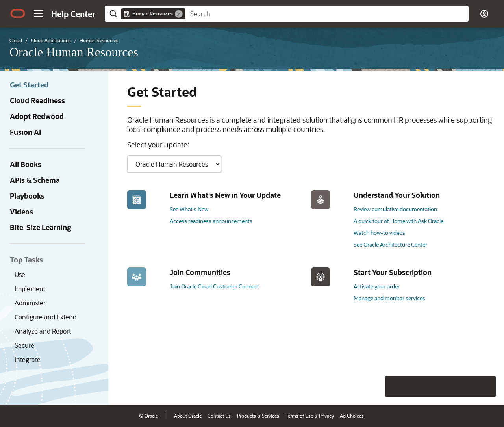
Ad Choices (352, 416)
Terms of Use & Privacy (310, 416)
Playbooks (27, 196)
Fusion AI (25, 132)
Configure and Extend (45, 317)
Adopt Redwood (37, 116)
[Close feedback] (376, 386)
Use (20, 274)
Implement (30, 289)
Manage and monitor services (389, 298)
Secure (24, 345)
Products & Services (258, 416)
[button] (39, 13)
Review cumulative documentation (395, 209)
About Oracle (188, 416)
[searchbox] (327, 14)
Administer (30, 303)
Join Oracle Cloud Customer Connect (214, 286)
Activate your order (377, 286)
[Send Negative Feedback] (465, 386)
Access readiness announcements (211, 221)
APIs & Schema (35, 180)
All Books (26, 164)
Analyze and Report (43, 331)
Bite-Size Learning (41, 227)
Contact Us (219, 416)
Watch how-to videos (379, 233)
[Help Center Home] (73, 14)
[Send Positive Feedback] (486, 386)
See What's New (189, 209)
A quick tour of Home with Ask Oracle (398, 221)
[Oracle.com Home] (18, 13)
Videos (21, 212)
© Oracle (148, 416)
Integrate (28, 359)
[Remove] (179, 14)
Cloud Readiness (37, 100)
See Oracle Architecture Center (390, 244)
